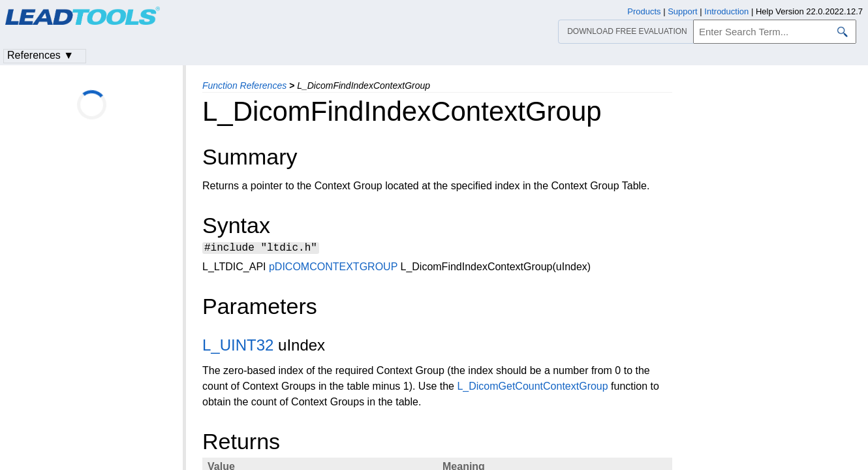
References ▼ (40, 55)
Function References (244, 86)
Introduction (726, 11)
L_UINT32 (238, 347)
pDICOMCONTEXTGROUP (333, 269)
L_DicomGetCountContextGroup (532, 388)
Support (683, 11)
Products (644, 11)
